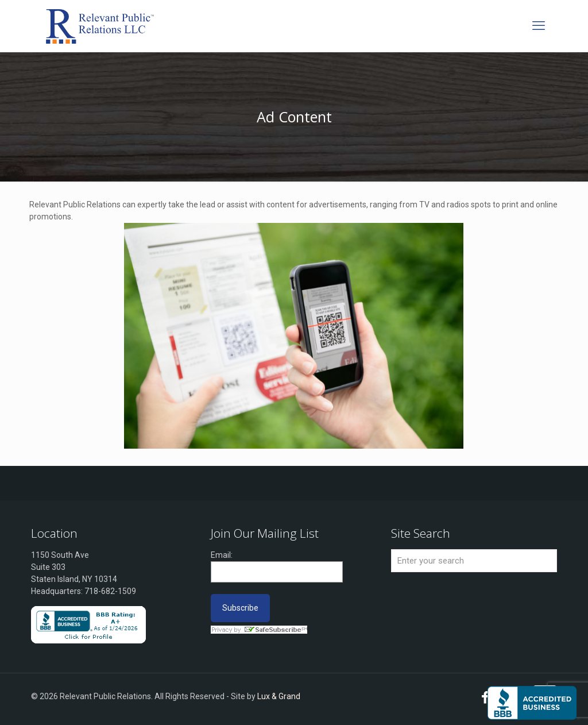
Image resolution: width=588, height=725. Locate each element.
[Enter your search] (474, 561)
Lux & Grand (279, 696)
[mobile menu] (539, 26)
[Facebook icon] (485, 699)
